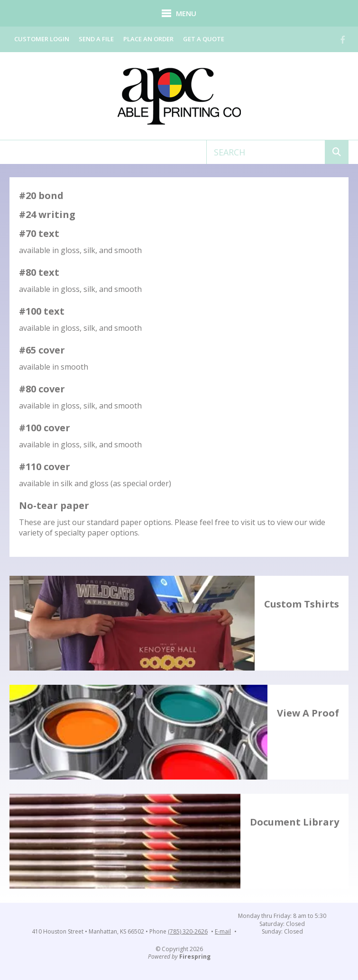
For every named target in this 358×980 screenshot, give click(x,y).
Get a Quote (204, 39)
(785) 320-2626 (188, 932)
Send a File (96, 39)
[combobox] (266, 152)
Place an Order (148, 39)
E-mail (223, 932)
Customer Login (42, 39)
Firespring (195, 957)
